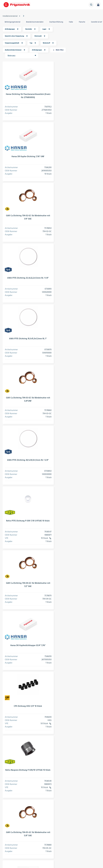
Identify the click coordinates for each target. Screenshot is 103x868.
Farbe (71, 22)
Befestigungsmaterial (12, 22)
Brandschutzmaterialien (35, 22)
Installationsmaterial (12, 16)
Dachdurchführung (56, 22)
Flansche (82, 22)
